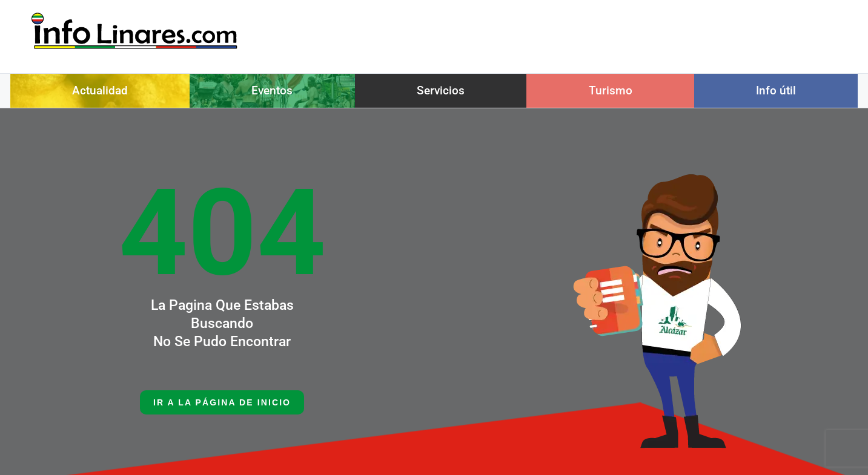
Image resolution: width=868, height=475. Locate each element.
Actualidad (100, 90)
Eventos (272, 90)
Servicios (441, 90)
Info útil (776, 90)
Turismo (611, 90)
